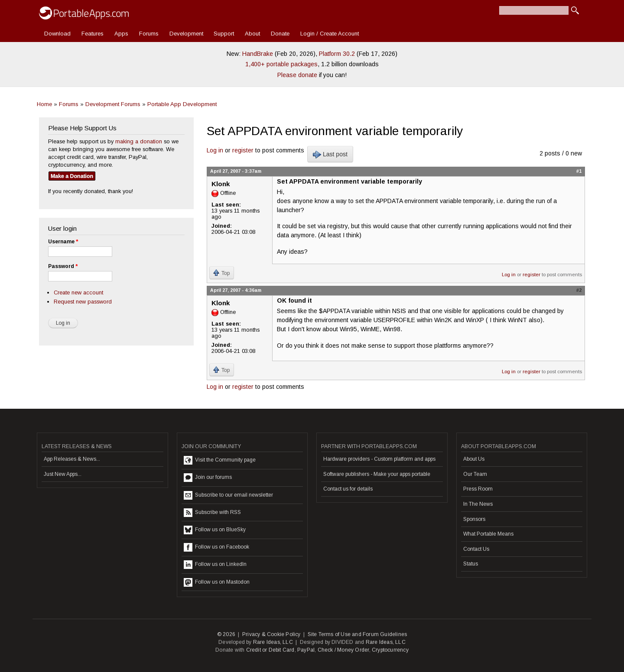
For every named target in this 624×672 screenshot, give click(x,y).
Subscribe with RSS (212, 513)
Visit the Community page (220, 460)
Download (57, 34)
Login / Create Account (330, 34)
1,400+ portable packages (281, 64)
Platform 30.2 (337, 54)
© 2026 (226, 634)
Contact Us (476, 549)
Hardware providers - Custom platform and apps (379, 459)
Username (63, 242)
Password (63, 266)
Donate (280, 34)
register (243, 150)
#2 (579, 290)
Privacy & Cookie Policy (271, 634)
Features (93, 34)
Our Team (475, 474)
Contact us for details (348, 489)
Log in (215, 150)
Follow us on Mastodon (217, 582)
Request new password (83, 302)
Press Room (478, 489)
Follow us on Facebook (216, 547)
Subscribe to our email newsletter (228, 495)
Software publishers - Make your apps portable (377, 474)
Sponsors (474, 519)
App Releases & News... (72, 459)
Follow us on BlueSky (215, 530)
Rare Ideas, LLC (273, 642)
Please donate (297, 75)
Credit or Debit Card (270, 650)
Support (224, 34)
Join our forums (208, 478)
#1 (579, 171)
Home (44, 104)
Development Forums (113, 104)
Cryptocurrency (390, 650)
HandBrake (258, 54)
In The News (478, 504)
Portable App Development (182, 104)
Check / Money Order (343, 650)
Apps (121, 34)
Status (471, 564)
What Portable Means (488, 534)
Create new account (78, 292)
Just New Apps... (63, 474)
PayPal (306, 650)
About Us (474, 459)
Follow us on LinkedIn (215, 565)
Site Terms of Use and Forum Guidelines (357, 634)
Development (186, 34)
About (252, 34)
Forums (149, 34)
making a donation (139, 141)
